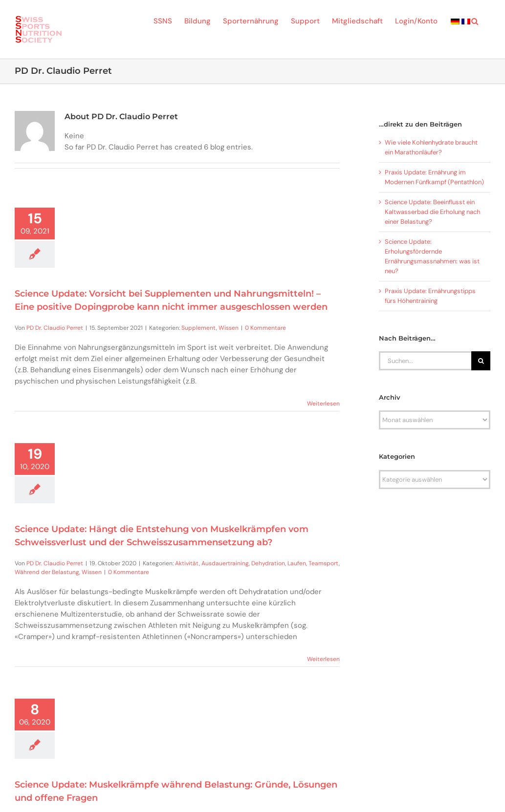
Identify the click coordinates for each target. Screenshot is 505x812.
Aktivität (187, 563)
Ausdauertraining (225, 563)
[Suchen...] (425, 361)
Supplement (199, 328)
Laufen (297, 563)
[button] (475, 21)
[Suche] (481, 361)
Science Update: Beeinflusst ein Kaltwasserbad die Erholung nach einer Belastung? (432, 212)
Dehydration (268, 563)
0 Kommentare (265, 328)
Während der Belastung (47, 572)
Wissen (229, 328)
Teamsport (324, 563)
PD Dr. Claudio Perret (55, 328)
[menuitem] (455, 21)
